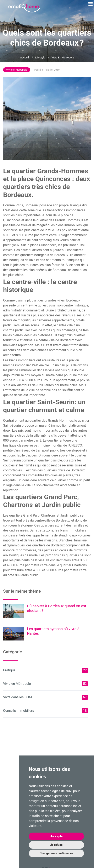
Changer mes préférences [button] (56, 853)
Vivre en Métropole (63, 58)
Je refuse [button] (56, 845)
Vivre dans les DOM (45, 697)
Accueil (24, 58)
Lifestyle (40, 58)
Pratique (45, 670)
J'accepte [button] (56, 836)
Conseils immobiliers (45, 711)
